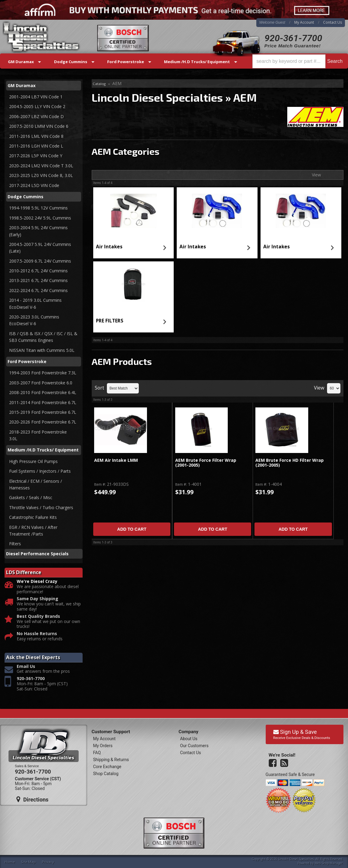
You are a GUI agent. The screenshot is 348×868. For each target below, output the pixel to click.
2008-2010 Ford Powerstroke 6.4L (43, 392)
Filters (15, 544)
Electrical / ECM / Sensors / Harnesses (36, 484)
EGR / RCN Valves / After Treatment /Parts (33, 531)
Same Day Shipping (38, 599)
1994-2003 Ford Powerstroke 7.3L (43, 373)
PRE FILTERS (110, 321)
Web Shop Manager (329, 863)
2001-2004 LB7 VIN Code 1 (36, 97)
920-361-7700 (293, 38)
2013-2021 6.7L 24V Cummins (38, 280)
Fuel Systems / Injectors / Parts (40, 471)
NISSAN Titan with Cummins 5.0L (42, 350)
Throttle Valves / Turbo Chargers (41, 507)
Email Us (26, 667)
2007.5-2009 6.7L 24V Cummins (40, 261)
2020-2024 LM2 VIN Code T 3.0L (41, 166)
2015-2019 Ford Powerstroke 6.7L (43, 412)
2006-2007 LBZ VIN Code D (36, 116)
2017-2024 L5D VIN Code (34, 185)
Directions (32, 799)
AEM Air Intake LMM (116, 460)
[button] (298, 61)
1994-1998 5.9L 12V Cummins (38, 208)
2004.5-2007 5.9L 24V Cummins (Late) (40, 248)
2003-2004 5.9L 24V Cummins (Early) (38, 231)
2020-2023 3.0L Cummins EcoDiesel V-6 (34, 320)
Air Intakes (109, 247)
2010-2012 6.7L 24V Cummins (38, 271)
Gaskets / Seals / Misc (31, 497)
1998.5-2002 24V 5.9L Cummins (40, 218)
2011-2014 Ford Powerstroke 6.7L (43, 402)
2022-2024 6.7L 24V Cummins (38, 290)
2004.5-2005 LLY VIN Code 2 (37, 106)
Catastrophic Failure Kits (33, 517)
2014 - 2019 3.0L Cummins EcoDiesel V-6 (36, 303)
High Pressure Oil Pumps (33, 461)
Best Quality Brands (38, 616)
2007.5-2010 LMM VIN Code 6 (39, 126)
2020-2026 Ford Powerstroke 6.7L (43, 422)
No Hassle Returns (37, 634)
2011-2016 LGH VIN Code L (36, 146)
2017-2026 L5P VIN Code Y (36, 156)
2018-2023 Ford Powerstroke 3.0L (39, 435)
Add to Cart (132, 529)
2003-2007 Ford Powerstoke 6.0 (41, 383)
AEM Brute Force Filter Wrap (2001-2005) (206, 463)
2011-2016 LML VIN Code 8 (36, 136)
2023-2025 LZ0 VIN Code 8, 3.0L (41, 175)
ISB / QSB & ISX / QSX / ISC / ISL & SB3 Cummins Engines (43, 337)
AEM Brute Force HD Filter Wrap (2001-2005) (290, 463)
